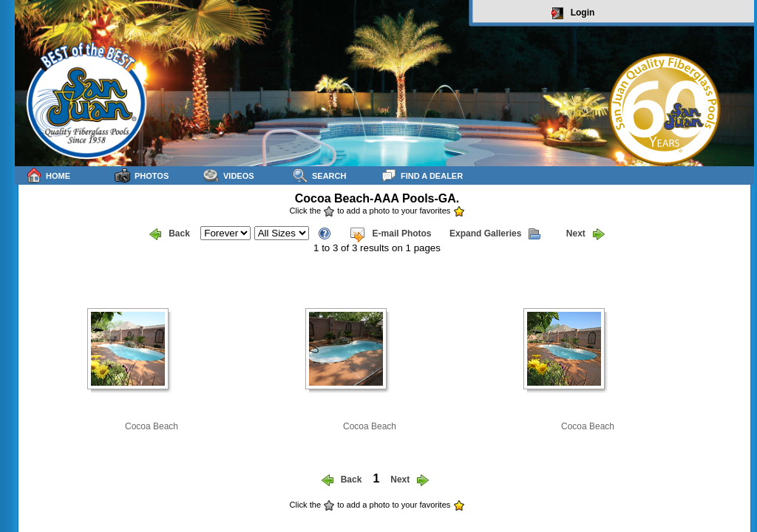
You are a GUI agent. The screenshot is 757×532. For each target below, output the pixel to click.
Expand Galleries (495, 234)
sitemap (736, 515)
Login (573, 13)
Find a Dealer (422, 175)
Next (585, 234)
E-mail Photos (390, 234)
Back (170, 234)
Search (319, 175)
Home (48, 175)
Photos (142, 175)
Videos (229, 175)
